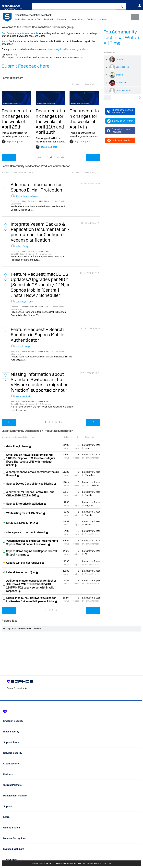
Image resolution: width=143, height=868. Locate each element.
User (140, 6)
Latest (91, 445)
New (134, 17)
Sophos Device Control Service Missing (30, 484)
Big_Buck (89, 505)
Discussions (62, 20)
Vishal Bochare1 (123, 91)
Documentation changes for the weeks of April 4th (84, 119)
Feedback (49, 20)
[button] (121, 6)
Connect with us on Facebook (119, 131)
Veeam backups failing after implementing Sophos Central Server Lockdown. (32, 542)
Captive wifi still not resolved (24, 563)
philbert (119, 75)
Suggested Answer (4, 460)
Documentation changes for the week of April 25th (16, 119)
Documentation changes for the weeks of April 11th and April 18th (50, 122)
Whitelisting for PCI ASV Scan (24, 513)
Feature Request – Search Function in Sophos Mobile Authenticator (37, 335)
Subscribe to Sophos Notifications (120, 111)
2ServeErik (90, 475)
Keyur (87, 448)
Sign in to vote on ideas (5, 184)
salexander (121, 83)
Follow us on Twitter (120, 121)
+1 (34, 572)
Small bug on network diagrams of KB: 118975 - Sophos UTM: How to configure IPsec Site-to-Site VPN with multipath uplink (31, 460)
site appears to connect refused (26, 532)
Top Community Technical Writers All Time (122, 38)
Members (103, 20)
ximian (88, 525)
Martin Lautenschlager (27, 196)
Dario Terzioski (122, 67)
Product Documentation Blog (28, 20)
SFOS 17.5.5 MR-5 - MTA (21, 523)
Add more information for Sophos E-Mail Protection (36, 187)
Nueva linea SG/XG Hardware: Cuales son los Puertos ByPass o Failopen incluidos (31, 600)
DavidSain (120, 59)
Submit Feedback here (26, 66)
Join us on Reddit (119, 140)
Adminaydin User (25, 302)
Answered (4, 523)
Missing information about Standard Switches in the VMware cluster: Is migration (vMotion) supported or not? (40, 382)
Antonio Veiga (23, 346)
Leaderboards (77, 20)
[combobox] (74, 6)
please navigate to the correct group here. (67, 49)
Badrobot (89, 495)
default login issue (17, 446)
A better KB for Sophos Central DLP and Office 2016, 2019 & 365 (30, 494)
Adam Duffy (22, 246)
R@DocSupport (15, 141)
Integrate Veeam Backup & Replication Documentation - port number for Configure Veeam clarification (40, 232)
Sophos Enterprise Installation (25, 504)
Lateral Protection (17, 572)
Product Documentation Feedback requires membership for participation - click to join (72, 863)
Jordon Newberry (93, 485)
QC (86, 554)
